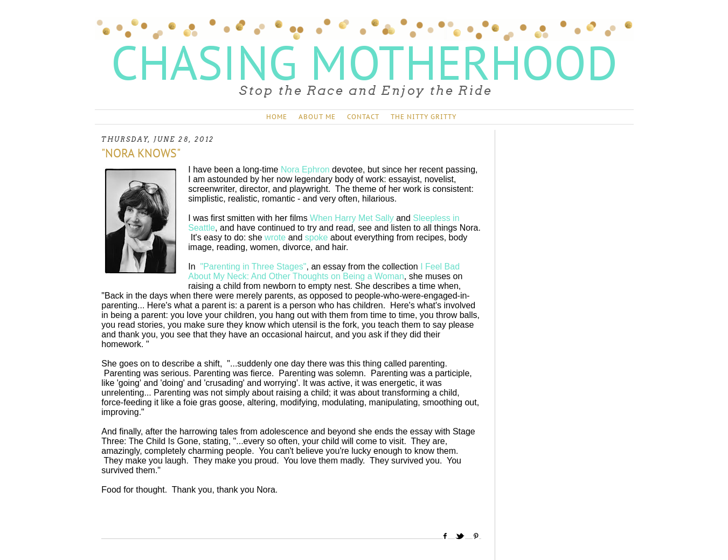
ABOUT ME (317, 117)
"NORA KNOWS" (141, 153)
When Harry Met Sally (352, 218)
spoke (317, 237)
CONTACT (363, 117)
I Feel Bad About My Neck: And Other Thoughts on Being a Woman (324, 271)
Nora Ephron (305, 170)
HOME (277, 117)
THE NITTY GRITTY (424, 117)
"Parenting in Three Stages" (254, 267)
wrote (275, 237)
